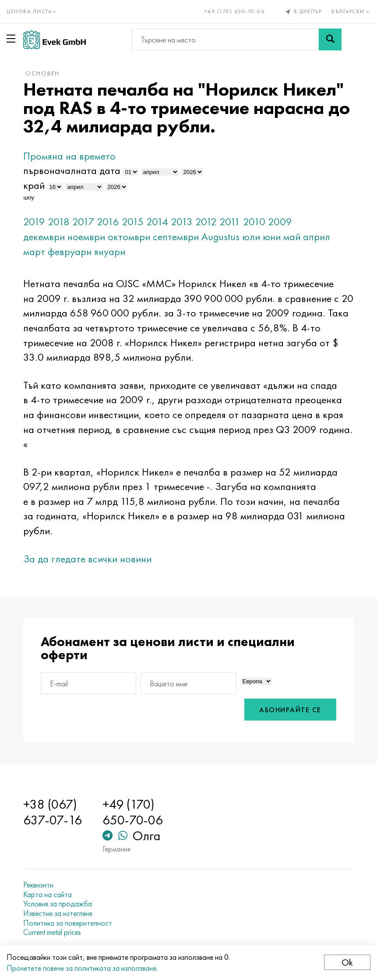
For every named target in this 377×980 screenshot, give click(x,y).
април (317, 236)
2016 (108, 222)
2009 (280, 222)
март (34, 251)
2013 (182, 222)
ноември (86, 236)
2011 (230, 222)
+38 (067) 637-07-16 (53, 812)
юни (272, 236)
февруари (70, 251)
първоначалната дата (72, 170)
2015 (133, 222)
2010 (254, 222)
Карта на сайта (48, 895)
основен (42, 73)
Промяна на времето (69, 156)
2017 (83, 222)
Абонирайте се (290, 710)
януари (110, 251)
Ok (347, 962)
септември (176, 236)
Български (351, 11)
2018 (59, 222)
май (292, 236)
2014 (157, 222)
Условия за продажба (58, 904)
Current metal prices (52, 932)
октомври (129, 236)
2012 (206, 222)
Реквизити (38, 885)
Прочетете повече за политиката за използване (81, 968)
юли (251, 236)
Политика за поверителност (68, 923)
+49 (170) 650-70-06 (235, 11)
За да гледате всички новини (87, 559)
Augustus (220, 236)
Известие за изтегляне (58, 913)
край (34, 185)
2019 (34, 222)
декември (44, 236)
